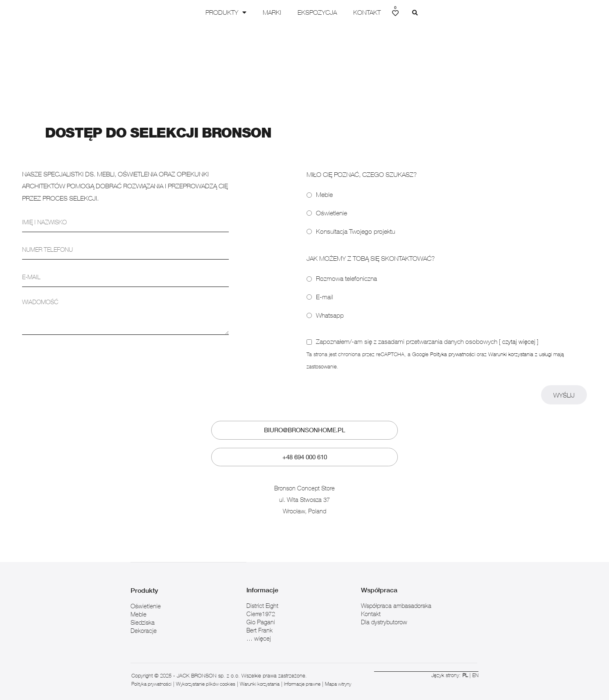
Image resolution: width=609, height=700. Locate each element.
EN (475, 666)
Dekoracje (144, 622)
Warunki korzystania (274, 675)
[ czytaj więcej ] (519, 334)
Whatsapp (330, 307)
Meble (324, 187)
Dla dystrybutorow (384, 614)
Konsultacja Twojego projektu (355, 224)
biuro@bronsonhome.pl (304, 422)
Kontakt (383, 12)
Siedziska (143, 614)
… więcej (259, 630)
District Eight (262, 597)
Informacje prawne (322, 675)
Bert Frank (259, 622)
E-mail (325, 289)
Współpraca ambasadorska (396, 597)
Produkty (242, 12)
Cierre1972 (261, 605)
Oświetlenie (332, 205)
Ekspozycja (334, 12)
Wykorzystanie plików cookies (214, 675)
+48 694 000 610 (305, 449)
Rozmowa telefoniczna (346, 271)
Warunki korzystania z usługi (520, 346)
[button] (432, 13)
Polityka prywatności (453, 346)
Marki (288, 12)
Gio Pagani (261, 614)
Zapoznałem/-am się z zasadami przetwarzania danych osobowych (427, 334)
